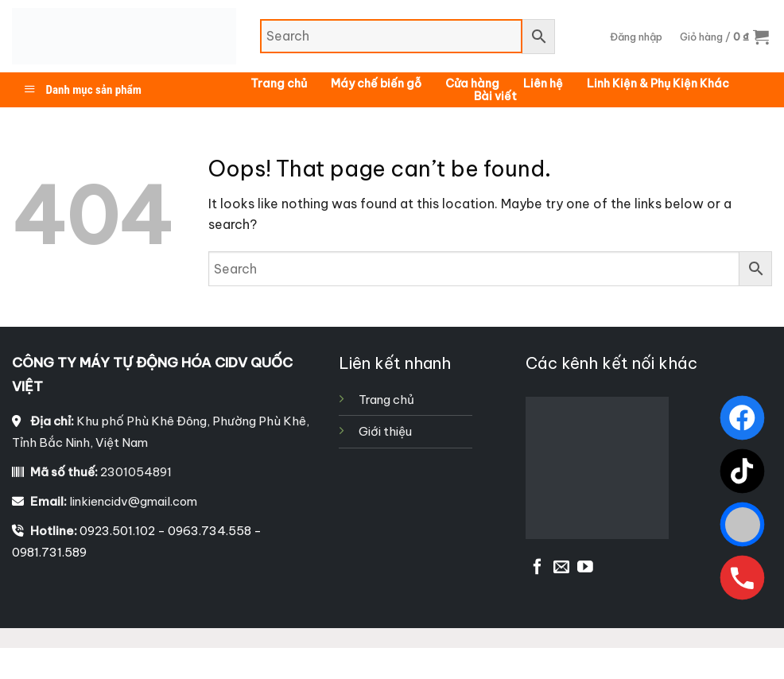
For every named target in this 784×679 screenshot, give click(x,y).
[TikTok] (742, 471)
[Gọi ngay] (742, 578)
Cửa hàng (472, 83)
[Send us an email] (561, 568)
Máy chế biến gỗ (376, 83)
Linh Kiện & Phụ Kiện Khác (658, 83)
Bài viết (495, 96)
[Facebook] (742, 418)
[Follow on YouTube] (585, 568)
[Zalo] (742, 524)
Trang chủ (279, 83)
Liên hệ (543, 83)
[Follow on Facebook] (538, 568)
